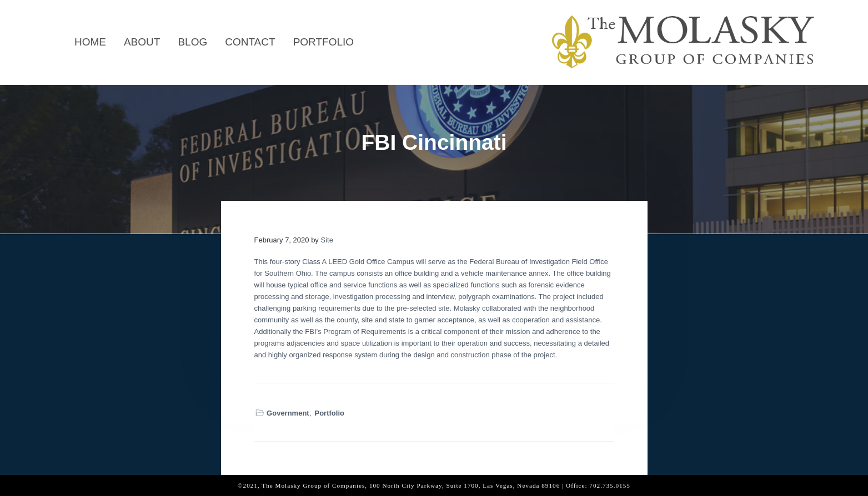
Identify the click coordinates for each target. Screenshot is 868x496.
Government (288, 413)
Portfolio (330, 413)
